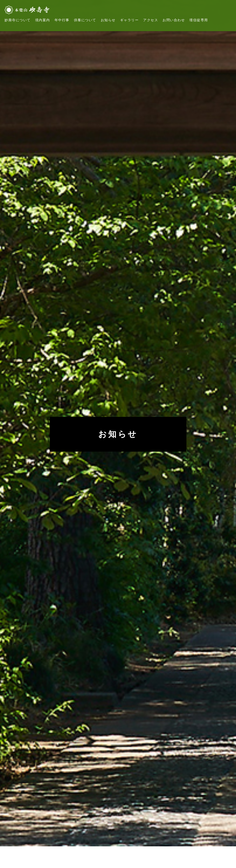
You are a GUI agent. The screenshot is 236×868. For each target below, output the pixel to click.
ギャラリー (129, 20)
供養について (85, 20)
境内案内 (43, 20)
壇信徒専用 (199, 20)
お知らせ (108, 20)
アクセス (151, 20)
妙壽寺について (18, 20)
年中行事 (62, 20)
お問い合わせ (174, 20)
